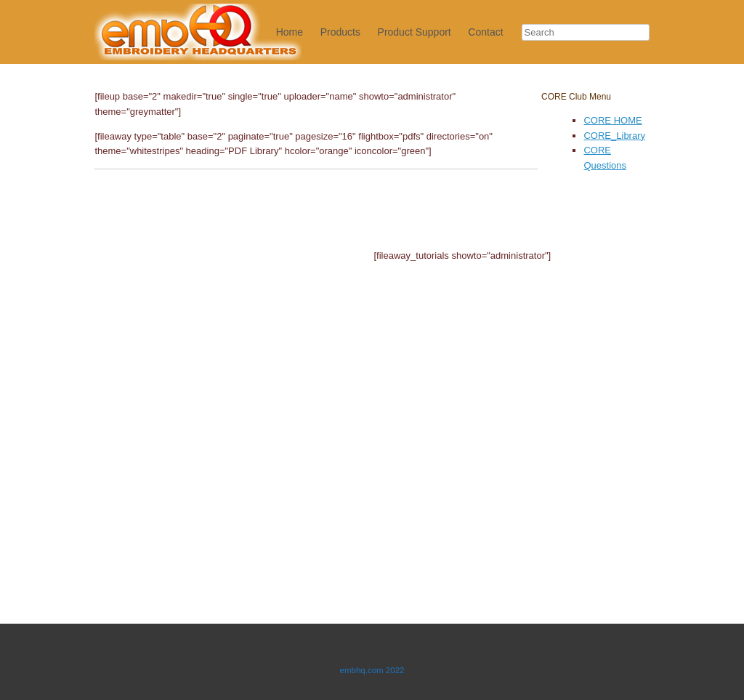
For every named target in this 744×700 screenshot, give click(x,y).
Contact (485, 32)
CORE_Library (614, 136)
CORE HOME (612, 120)
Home (290, 32)
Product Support (415, 32)
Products (340, 32)
